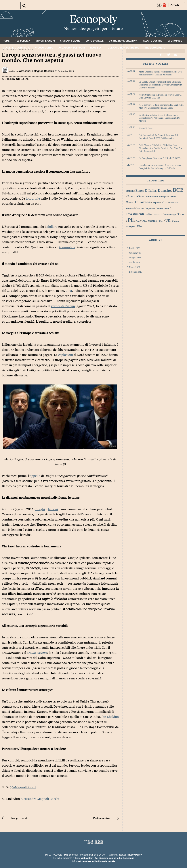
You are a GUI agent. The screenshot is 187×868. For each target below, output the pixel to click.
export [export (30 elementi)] (156, 203)
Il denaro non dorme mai (123, 48)
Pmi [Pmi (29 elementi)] (138, 221)
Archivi (155, 240)
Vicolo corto (44, 48)
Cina (69, 291)
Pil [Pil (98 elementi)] (131, 220)
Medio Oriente (37, 653)
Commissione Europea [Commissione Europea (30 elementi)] (156, 197)
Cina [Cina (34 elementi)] (140, 196)
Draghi (40, 509)
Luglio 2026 (135, 248)
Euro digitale (95, 41)
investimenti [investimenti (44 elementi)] (135, 214)
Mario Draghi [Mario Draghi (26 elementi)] (170, 214)
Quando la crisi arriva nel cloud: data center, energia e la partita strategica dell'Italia (160, 167)
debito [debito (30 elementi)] (173, 197)
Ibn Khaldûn (110, 717)
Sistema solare (70, 41)
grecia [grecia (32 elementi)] (139, 208)
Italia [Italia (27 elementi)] (148, 214)
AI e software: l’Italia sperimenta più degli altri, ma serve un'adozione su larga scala (161, 106)
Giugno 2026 (135, 253)
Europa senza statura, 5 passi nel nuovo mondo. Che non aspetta (52, 58)
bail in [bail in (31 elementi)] (130, 191)
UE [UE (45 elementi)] (168, 221)
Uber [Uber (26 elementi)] (161, 221)
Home (6, 41)
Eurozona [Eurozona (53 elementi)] (143, 202)
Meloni (53, 509)
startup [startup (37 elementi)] (152, 221)
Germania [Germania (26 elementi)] (174, 203)
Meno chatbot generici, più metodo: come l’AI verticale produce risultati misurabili (161, 73)
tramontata (67, 247)
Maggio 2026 (135, 258)
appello (35, 476)
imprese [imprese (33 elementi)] (149, 208)
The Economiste (155, 48)
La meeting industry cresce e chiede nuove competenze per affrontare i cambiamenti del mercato (160, 118)
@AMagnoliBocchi (23, 787)
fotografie (33, 199)
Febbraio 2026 (136, 272)
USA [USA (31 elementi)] (139, 226)
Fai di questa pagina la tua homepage (114, 858)
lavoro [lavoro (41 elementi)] (157, 214)
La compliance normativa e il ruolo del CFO (160, 158)
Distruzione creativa (123, 41)
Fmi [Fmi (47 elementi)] (164, 202)
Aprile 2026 (135, 262)
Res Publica (22, 41)
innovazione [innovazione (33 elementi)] (162, 208)
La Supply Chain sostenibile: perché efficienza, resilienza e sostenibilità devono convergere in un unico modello (161, 85)
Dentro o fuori (146, 128)
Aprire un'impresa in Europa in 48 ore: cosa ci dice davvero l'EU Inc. (160, 96)
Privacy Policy (134, 855)
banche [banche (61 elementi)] (164, 190)
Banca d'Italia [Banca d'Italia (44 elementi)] (146, 191)
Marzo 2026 (135, 267)
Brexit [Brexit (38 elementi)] (131, 196)
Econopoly (93, 19)
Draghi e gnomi (45, 41)
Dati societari (71, 855)
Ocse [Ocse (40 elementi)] (181, 214)
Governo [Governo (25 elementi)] (130, 208)
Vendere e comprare (16, 48)
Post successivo (106, 818)
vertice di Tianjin (63, 306)
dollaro (52, 227)
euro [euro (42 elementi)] (130, 202)
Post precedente (15, 818)
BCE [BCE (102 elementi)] (178, 190)
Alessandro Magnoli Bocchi (36, 71)
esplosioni (66, 355)
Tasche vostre (152, 41)
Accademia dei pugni (72, 48)
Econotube (175, 41)
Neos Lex (96, 48)
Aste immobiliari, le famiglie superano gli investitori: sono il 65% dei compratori (158, 137)
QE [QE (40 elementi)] (144, 221)
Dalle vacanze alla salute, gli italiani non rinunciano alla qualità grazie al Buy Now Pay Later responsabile (161, 148)
